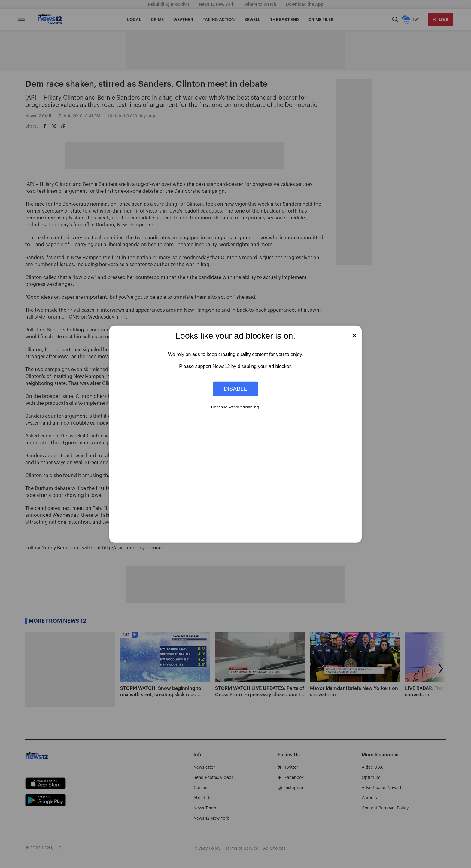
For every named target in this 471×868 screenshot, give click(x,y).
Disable (235, 389)
